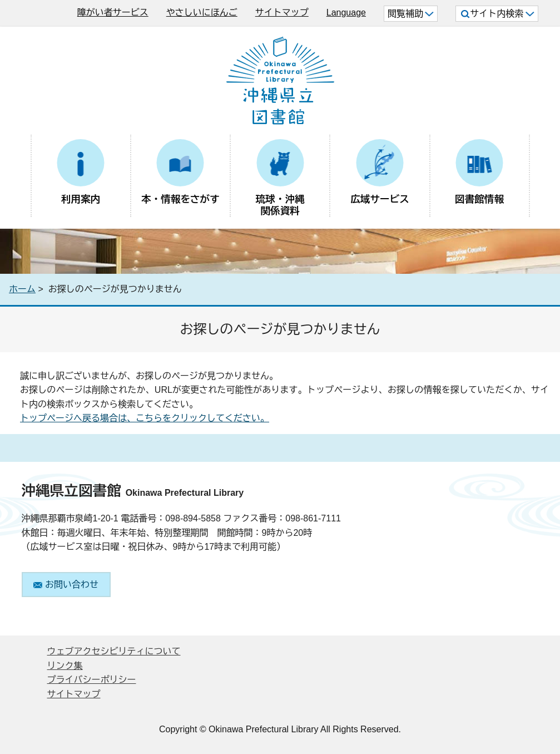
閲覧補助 (411, 14)
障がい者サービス (113, 13)
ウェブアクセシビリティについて (114, 651)
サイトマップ (282, 13)
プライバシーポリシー (92, 680)
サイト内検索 (497, 14)
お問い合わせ (66, 585)
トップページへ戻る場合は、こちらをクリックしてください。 (145, 418)
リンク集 (65, 666)
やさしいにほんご (202, 13)
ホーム (22, 289)
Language (346, 13)
